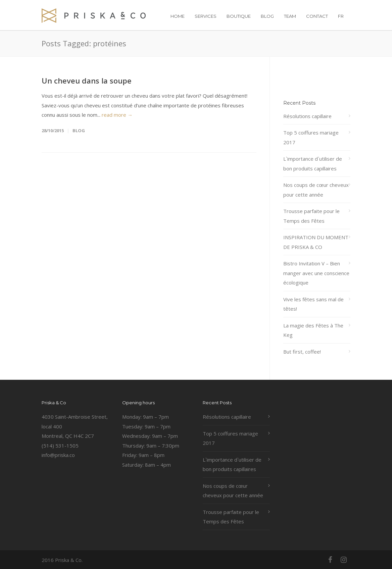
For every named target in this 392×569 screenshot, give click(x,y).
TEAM (290, 16)
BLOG (267, 16)
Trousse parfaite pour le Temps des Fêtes (311, 216)
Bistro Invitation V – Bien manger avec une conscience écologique (316, 273)
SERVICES (206, 16)
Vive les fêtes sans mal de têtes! (313, 304)
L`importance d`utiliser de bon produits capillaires (313, 164)
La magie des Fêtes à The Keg (313, 330)
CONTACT (317, 16)
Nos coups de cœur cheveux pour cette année (316, 190)
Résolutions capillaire (307, 116)
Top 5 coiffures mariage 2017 (311, 137)
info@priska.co (58, 455)
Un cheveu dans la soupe (87, 81)
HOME (178, 16)
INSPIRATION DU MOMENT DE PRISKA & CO (316, 242)
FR (341, 16)
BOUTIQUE (239, 16)
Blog (79, 131)
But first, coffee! (302, 352)
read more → (117, 115)
